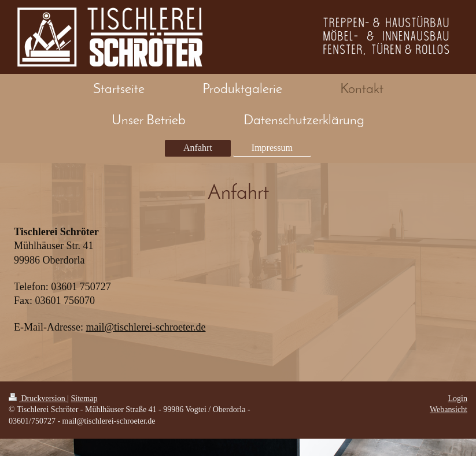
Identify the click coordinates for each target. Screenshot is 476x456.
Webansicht (449, 409)
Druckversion (38, 398)
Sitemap (84, 398)
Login (458, 398)
